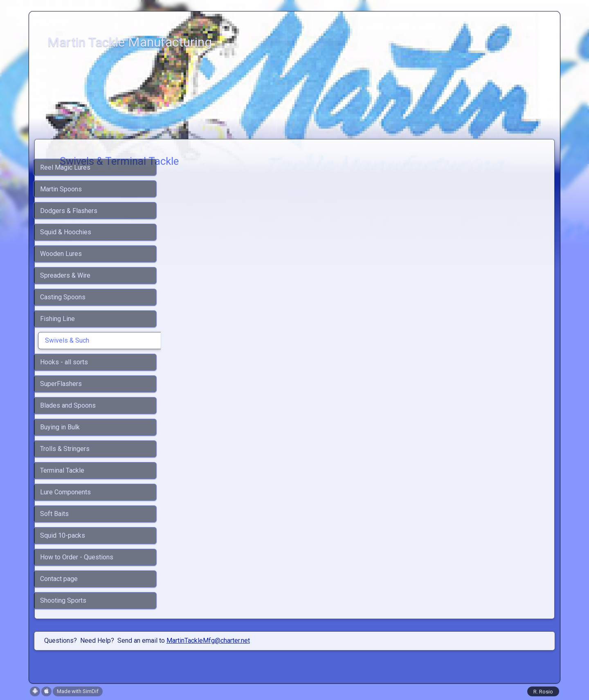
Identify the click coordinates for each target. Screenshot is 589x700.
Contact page (59, 579)
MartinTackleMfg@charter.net (208, 641)
